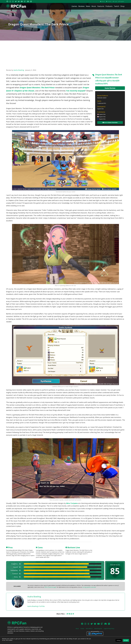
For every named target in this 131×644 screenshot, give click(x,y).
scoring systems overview (89, 587)
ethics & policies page (50, 587)
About (103, 1)
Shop (122, 6)
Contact (109, 1)
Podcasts (109, 6)
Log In (116, 1)
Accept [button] (126, 640)
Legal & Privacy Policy (109, 629)
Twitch (116, 6)
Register (122, 1)
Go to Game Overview (110, 122)
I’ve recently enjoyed (75, 91)
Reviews (81, 6)
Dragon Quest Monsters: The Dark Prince (37, 87)
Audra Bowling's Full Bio (36, 606)
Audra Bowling (19, 70)
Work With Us (89, 629)
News (88, 6)
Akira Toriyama (72, 503)
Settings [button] (119, 640)
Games (74, 6)
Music (94, 6)
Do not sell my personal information (12, 642)
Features (101, 6)
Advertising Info (98, 629)
